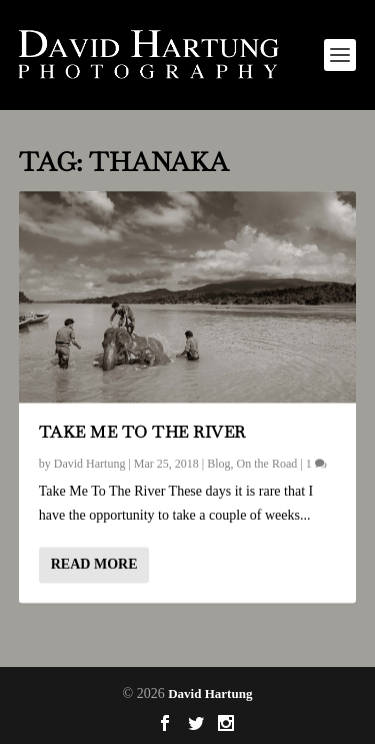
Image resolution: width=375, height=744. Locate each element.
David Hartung (90, 464)
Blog (218, 464)
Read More (94, 564)
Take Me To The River (142, 431)
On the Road (267, 464)
